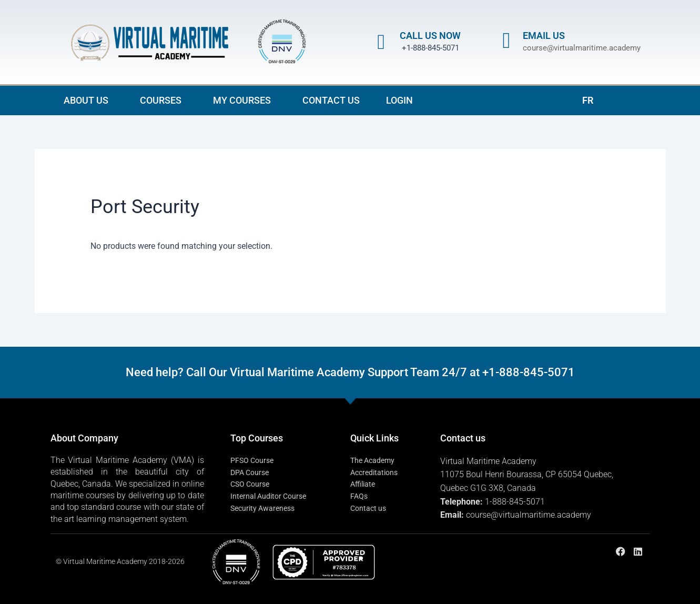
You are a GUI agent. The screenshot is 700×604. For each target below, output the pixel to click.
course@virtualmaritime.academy (582, 48)
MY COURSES (245, 100)
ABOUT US (89, 100)
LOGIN (399, 100)
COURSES (163, 100)
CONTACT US (331, 100)
